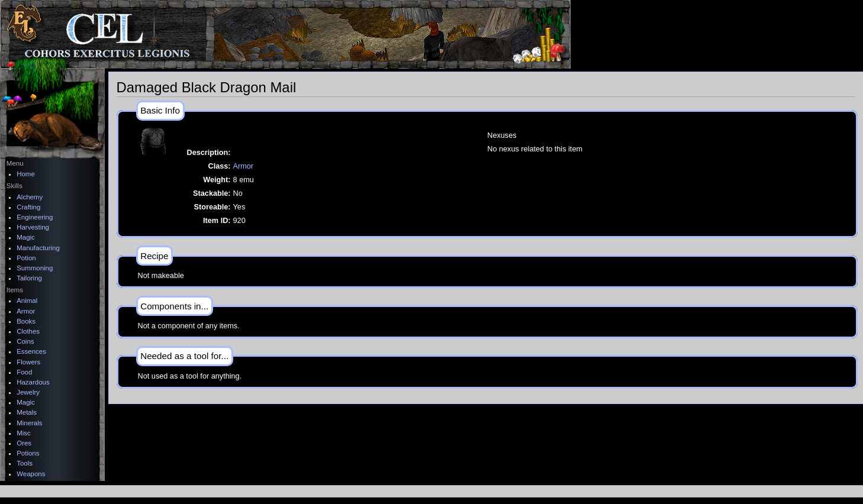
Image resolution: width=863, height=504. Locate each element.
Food (24, 372)
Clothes (28, 331)
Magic (26, 237)
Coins (25, 341)
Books (26, 321)
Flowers (28, 362)
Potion (26, 258)
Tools (25, 463)
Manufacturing (38, 248)
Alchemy (30, 197)
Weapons (31, 474)
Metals (27, 412)
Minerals (29, 423)
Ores (24, 443)
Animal (27, 301)
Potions (28, 453)
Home (26, 174)
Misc (24, 433)
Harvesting (33, 227)
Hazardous (33, 382)
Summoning (35, 268)
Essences (31, 351)
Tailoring (29, 278)
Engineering (35, 217)
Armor (244, 166)
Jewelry (28, 392)
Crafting (28, 207)
